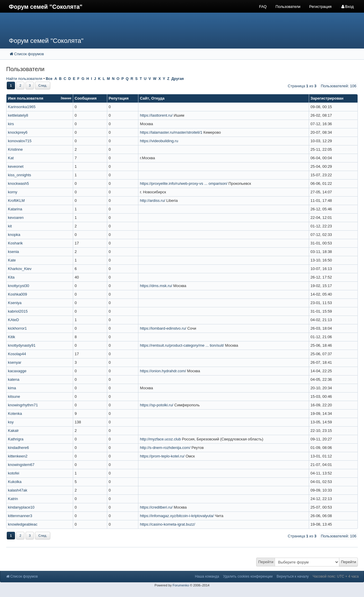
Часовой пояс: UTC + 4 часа (336, 576)
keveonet (16, 166)
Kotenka (15, 414)
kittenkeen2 (18, 456)
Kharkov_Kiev (20, 269)
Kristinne (15, 149)
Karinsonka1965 (22, 107)
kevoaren (16, 218)
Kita (11, 277)
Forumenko (181, 585)
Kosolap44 (17, 354)
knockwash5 (19, 183)
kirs (11, 124)
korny (13, 192)
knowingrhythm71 (23, 405)
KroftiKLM (16, 201)
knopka (14, 235)
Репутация (119, 98)
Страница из (302, 86)
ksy (11, 422)
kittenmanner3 (20, 516)
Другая (177, 79)
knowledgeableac (23, 524)
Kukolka (15, 482)
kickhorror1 (17, 328)
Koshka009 (17, 294)
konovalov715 (20, 141)
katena (14, 379)
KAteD (14, 320)
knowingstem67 (21, 465)
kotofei (14, 473)
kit (10, 226)
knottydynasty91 (22, 345)
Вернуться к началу (293, 576)
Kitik (12, 337)
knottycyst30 (19, 286)
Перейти (266, 562)
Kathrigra (16, 439)
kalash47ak (18, 490)
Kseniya (15, 303)
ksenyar (15, 362)
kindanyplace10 (21, 507)
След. (43, 85)
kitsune (14, 396)
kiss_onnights (20, 175)
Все (49, 79)
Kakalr (13, 431)
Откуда (158, 98)
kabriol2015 (18, 311)
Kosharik (15, 243)
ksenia (14, 252)
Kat (11, 158)
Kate (12, 260)
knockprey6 (18, 132)
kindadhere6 (19, 448)
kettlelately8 (18, 115)
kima (12, 388)
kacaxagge (17, 371)
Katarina (15, 209)
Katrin (13, 499)
